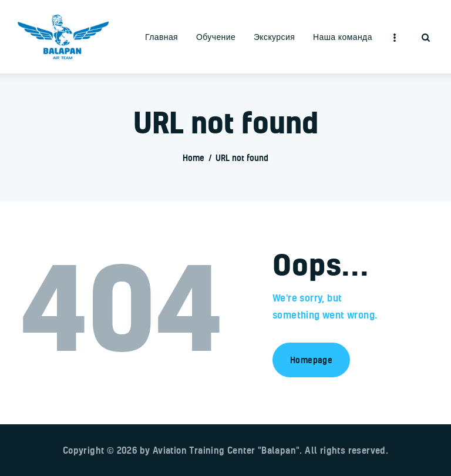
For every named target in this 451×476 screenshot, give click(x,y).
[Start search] (426, 38)
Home (193, 158)
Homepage (311, 360)
